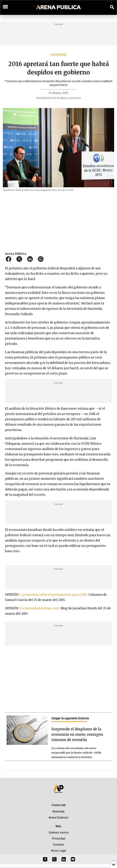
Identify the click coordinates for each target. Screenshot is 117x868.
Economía (59, 55)
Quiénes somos (59, 832)
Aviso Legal (59, 851)
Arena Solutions (58, 818)
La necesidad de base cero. (40, 608)
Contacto (58, 845)
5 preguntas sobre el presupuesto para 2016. (54, 595)
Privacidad (58, 839)
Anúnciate (58, 811)
